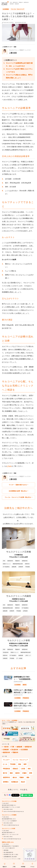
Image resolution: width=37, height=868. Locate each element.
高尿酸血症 (15, 782)
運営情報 (5, 850)
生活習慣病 (6, 9)
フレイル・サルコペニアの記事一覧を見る (18, 497)
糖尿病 (17, 773)
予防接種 (13, 764)
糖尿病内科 (7, 752)
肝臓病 (24, 773)
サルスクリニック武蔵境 (9, 815)
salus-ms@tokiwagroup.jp (10, 825)
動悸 (25, 764)
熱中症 (5, 773)
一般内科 (6, 747)
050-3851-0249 (7, 823)
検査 (29, 769)
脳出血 (15, 777)
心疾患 (23, 769)
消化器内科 (15, 750)
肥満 (31, 773)
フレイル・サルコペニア (18, 9)
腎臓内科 (15, 752)
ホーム (4, 720)
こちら (9, 466)
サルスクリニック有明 (9, 829)
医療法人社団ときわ (8, 842)
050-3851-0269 (7, 809)
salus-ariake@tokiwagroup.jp (11, 839)
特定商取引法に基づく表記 (10, 854)
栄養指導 (6, 750)
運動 (28, 777)
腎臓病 (22, 777)
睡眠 (11, 773)
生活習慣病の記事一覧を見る (18, 491)
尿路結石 (15, 769)
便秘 (20, 764)
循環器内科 (28, 747)
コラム (9, 720)
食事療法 (6, 782)
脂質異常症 (6, 777)
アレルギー (6, 760)
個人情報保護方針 (8, 852)
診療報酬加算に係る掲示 (9, 857)
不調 (13, 747)
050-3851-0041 (7, 837)
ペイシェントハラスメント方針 (11, 859)
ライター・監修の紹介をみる (18, 485)
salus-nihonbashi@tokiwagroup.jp (13, 811)
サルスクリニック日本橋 (9, 801)
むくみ (5, 764)
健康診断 (19, 747)
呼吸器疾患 (6, 769)
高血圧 (23, 782)
